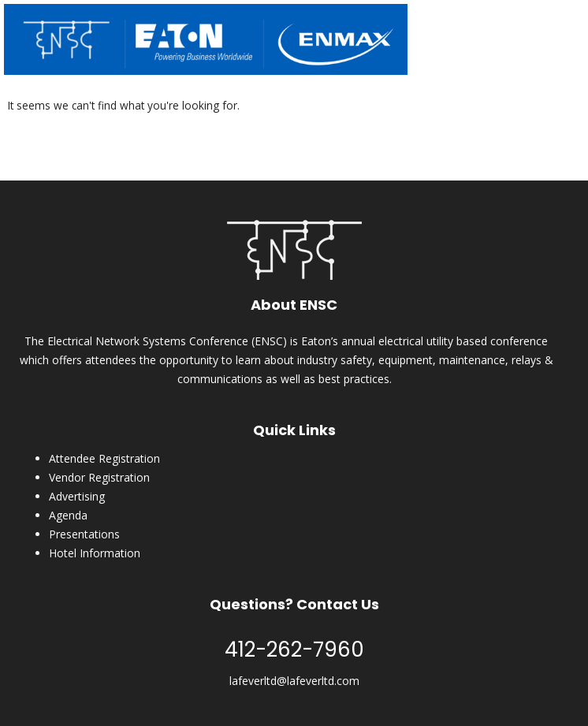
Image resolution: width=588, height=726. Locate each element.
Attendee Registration (104, 458)
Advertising (77, 496)
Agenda (68, 515)
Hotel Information (95, 553)
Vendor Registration (99, 477)
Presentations (84, 534)
